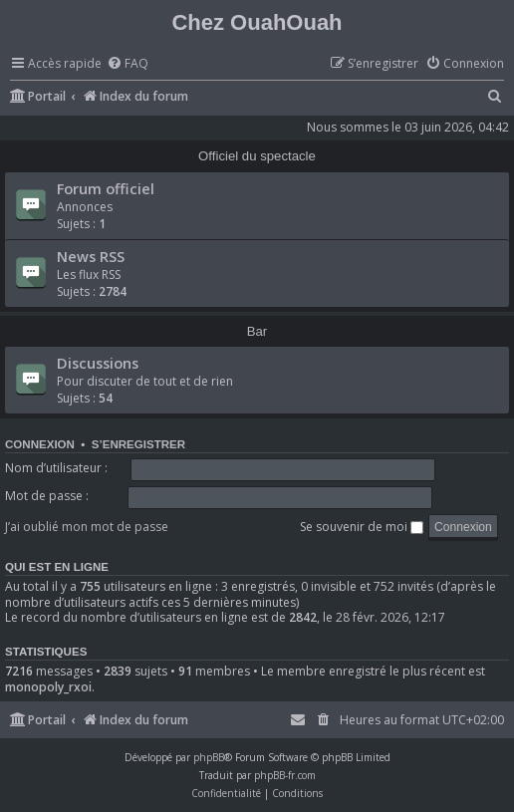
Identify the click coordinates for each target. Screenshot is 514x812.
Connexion (40, 444)
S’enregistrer (138, 444)
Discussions (98, 363)
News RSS (91, 256)
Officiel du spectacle (257, 156)
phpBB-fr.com (285, 775)
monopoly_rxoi (48, 687)
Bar (257, 331)
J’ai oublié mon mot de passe (87, 527)
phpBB (209, 757)
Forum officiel (106, 188)
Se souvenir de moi (362, 527)
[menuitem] (128, 64)
